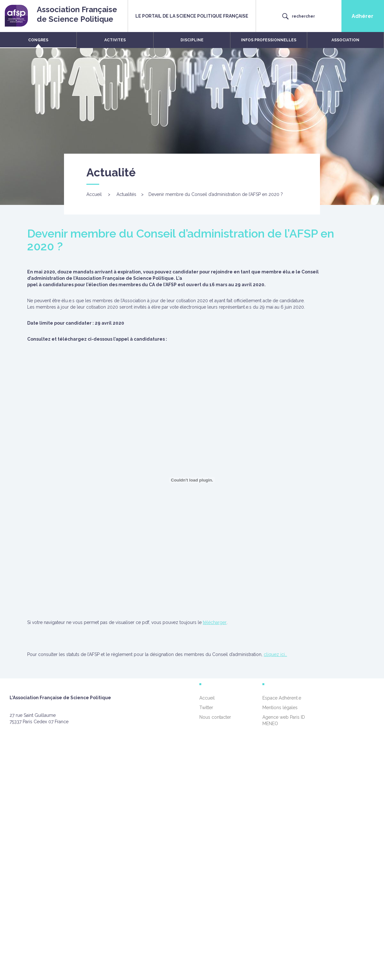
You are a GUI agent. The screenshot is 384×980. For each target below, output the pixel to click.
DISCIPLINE (192, 40)
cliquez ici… (275, 654)
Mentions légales (280, 708)
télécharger (215, 622)
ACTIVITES (115, 40)
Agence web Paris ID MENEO (284, 720)
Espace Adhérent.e (282, 698)
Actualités (126, 194)
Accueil (94, 194)
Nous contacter (215, 717)
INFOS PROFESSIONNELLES (269, 40)
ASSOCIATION (345, 40)
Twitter (206, 708)
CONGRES (38, 40)
